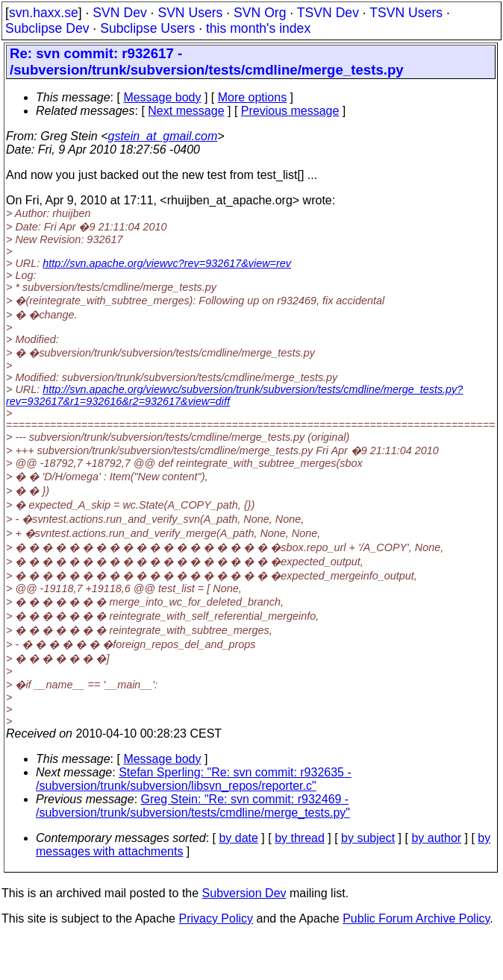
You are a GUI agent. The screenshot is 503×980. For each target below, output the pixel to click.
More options (253, 97)
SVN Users (190, 13)
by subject (368, 838)
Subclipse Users (147, 28)
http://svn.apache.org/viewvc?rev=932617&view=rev (167, 263)
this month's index (258, 28)
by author (436, 838)
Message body (162, 97)
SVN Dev (119, 13)
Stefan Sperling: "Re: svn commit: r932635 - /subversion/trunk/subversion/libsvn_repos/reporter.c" (194, 779)
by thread (300, 838)
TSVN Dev (328, 13)
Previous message (290, 111)
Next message (186, 111)
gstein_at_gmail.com (163, 136)
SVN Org (260, 13)
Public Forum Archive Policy (416, 918)
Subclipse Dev (47, 28)
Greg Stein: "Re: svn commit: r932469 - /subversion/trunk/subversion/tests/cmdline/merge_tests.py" (193, 806)
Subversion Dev (244, 893)
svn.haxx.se (44, 13)
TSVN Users (406, 13)
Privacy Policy (216, 918)
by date (238, 838)
